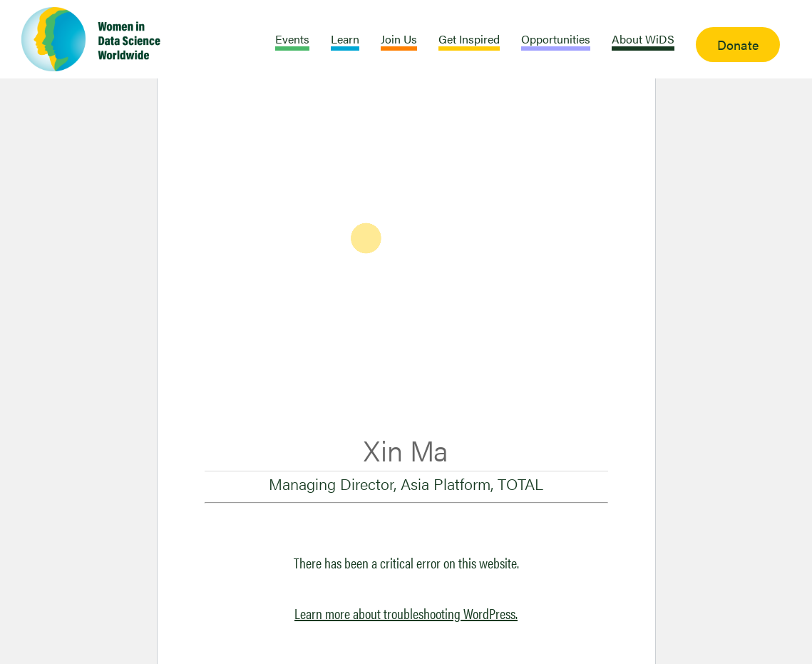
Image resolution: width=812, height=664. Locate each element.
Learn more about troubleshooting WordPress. (406, 613)
